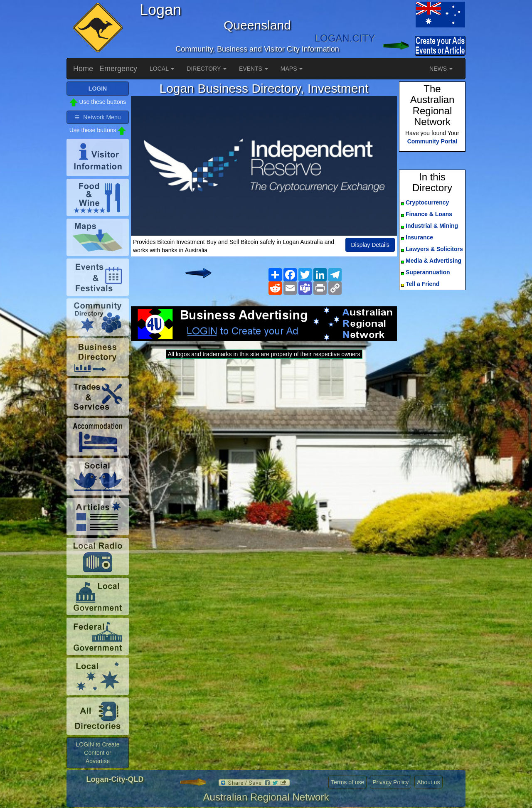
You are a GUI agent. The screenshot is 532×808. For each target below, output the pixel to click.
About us (428, 782)
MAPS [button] (292, 69)
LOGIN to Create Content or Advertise (97, 753)
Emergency (118, 69)
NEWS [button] (441, 69)
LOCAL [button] (162, 69)
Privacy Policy (390, 782)
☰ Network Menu (97, 117)
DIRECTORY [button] (207, 69)
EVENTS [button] (254, 69)
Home (83, 69)
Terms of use (347, 782)
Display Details (370, 245)
